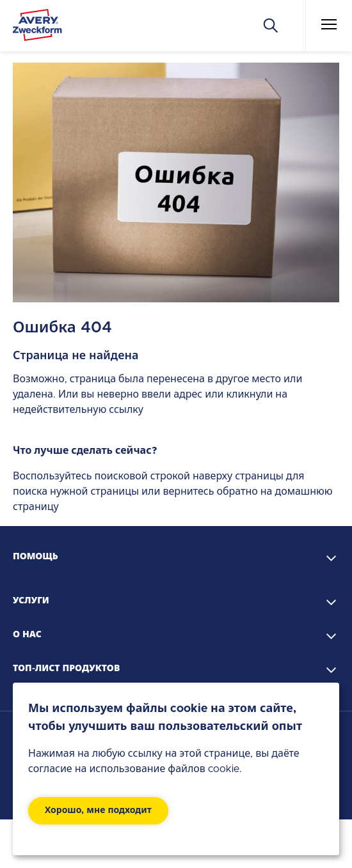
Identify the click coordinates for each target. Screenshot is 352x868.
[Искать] (271, 26)
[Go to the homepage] (37, 27)
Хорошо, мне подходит (98, 810)
